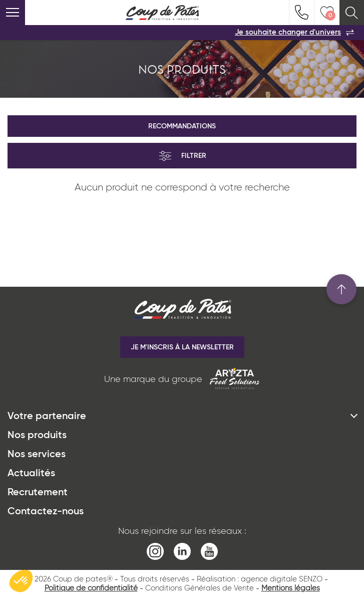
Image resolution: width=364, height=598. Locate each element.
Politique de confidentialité (91, 588)
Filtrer (182, 156)
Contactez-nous (46, 512)
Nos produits (37, 436)
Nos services (37, 455)
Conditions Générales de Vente (200, 588)
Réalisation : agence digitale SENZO (260, 579)
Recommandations (182, 126)
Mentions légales (291, 588)
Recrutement (38, 493)
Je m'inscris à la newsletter (182, 347)
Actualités (31, 474)
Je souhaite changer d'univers (294, 33)
